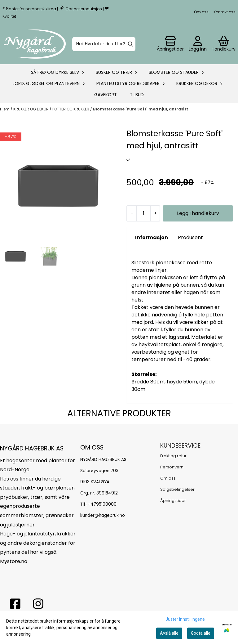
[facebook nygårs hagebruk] (15, 604)
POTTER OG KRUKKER (71, 109)
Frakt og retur (173, 456)
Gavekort (106, 95)
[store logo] (35, 44)
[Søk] (104, 44)
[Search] (130, 44)
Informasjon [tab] (152, 237)
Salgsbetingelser (177, 489)
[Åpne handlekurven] (224, 44)
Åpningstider (173, 501)
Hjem (5, 109)
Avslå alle (169, 633)
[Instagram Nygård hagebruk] (38, 604)
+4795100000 (102, 504)
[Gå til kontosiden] (170, 44)
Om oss (201, 12)
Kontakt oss (225, 12)
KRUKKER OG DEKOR (31, 109)
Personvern (172, 467)
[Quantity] (143, 213)
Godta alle (201, 633)
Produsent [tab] (190, 237)
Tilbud (137, 95)
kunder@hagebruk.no (103, 515)
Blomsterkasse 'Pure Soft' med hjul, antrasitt (141, 109)
